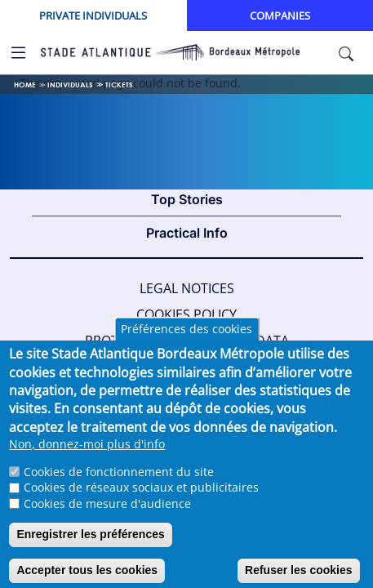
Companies (280, 16)
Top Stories (187, 199)
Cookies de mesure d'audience (107, 517)
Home (25, 85)
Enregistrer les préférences (90, 549)
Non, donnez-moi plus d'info (87, 459)
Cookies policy (186, 314)
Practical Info (187, 233)
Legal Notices (187, 288)
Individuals (70, 85)
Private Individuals (93, 16)
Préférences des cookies (186, 343)
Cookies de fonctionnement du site (119, 486)
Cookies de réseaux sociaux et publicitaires (141, 502)
